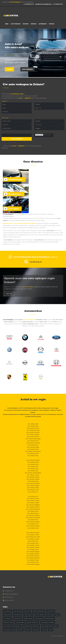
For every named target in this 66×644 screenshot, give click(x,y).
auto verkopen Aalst (33, 424)
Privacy (51, 630)
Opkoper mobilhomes (33, 622)
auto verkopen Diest (33, 456)
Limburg (53, 410)
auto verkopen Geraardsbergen (33, 473)
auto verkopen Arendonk (33, 430)
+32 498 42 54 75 (29, 4)
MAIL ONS (9, 294)
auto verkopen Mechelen (33, 507)
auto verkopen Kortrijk (33, 488)
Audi (37, 320)
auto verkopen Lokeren (33, 498)
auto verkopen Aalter (33, 426)
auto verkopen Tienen (33, 543)
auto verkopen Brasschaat (33, 443)
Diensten (26, 24)
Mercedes (30, 322)
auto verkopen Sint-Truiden (33, 537)
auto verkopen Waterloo (33, 554)
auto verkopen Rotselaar (33, 533)
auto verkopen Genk (33, 469)
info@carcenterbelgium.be (44, 4)
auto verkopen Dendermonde (33, 451)
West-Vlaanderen (44, 410)
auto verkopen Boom (33, 441)
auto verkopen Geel (33, 466)
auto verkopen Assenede (33, 432)
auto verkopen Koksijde (33, 485)
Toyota (24, 324)
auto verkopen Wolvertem (33, 558)
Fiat (54, 320)
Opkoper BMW (8, 615)
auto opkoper (7, 96)
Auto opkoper (7, 611)
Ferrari (61, 320)
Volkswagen (31, 324)
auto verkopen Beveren (33, 437)
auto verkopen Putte (33, 524)
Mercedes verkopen (19, 615)
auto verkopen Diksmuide (33, 460)
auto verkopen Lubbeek (33, 503)
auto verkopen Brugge (33, 447)
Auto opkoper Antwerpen (48, 622)
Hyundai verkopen (32, 615)
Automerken (43, 24)
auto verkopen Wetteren (33, 556)
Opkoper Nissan (28, 619)
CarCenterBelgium (15, 2)
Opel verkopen (39, 619)
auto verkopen (39, 240)
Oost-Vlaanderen (34, 410)
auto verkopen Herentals (33, 477)
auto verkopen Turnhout (33, 547)
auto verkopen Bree (33, 445)
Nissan (41, 322)
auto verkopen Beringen (33, 434)
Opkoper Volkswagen (38, 611)
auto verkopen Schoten (33, 535)
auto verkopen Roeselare (33, 526)
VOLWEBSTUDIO (61, 636)
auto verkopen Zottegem (33, 564)
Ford (57, 320)
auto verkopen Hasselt (33, 475)
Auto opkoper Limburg (10, 630)
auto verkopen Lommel (33, 501)
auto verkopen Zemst (33, 562)
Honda (6, 322)
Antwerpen (25, 410)
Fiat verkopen (18, 619)
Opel (45, 322)
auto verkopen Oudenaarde (33, 517)
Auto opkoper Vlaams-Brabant (50, 626)
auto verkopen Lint (33, 496)
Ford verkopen (7, 619)
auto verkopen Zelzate (33, 560)
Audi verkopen (50, 611)
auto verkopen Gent (33, 471)
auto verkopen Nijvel (33, 511)
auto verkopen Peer (33, 520)
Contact (52, 24)
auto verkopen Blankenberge (33, 439)
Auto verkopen (16, 24)
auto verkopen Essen (33, 464)
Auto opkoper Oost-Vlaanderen (12, 626)
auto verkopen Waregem (33, 552)
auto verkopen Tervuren (33, 539)
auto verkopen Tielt (33, 541)
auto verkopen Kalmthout (33, 483)
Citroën (45, 320)
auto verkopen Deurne (33, 453)
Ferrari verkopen (20, 622)
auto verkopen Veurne (33, 549)
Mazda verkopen (50, 619)
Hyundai (11, 322)
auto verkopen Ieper (33, 481)
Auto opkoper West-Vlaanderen (31, 626)
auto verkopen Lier (33, 492)
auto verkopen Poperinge (33, 522)
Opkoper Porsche (8, 622)
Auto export (50, 231)
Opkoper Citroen (55, 615)
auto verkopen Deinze (33, 449)
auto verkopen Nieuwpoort (33, 509)
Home (7, 24)
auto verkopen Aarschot (33, 428)
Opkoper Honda (44, 615)
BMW (40, 320)
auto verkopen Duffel (33, 462)
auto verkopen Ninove (33, 513)
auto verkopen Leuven (33, 490)
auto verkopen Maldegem (33, 505)
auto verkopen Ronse (33, 528)
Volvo (37, 324)
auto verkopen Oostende (33, 515)
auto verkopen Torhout (33, 545)
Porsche (55, 322)
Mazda (25, 322)
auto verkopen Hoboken (33, 479)
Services (34, 24)
